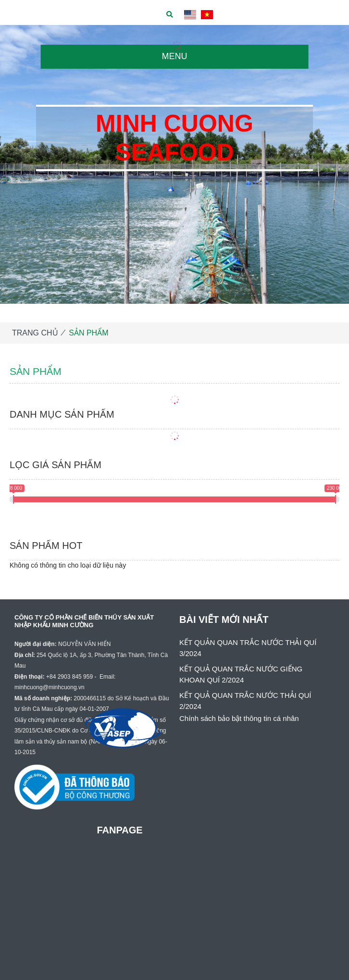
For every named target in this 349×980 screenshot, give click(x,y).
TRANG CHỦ (35, 333)
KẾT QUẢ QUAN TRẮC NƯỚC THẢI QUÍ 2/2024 (245, 701)
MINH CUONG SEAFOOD (174, 138)
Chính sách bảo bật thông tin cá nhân (239, 718)
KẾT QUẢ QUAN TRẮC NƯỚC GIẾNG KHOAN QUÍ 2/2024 (241, 674)
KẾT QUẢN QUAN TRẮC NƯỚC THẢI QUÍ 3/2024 (248, 648)
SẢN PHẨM (88, 333)
